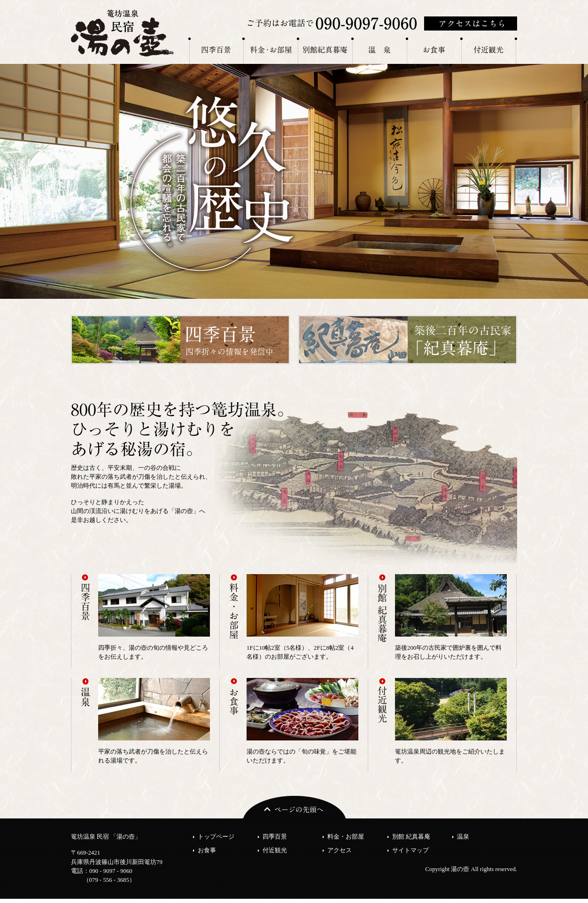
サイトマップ (410, 850)
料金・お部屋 (346, 837)
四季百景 (275, 837)
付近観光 (275, 850)
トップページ (216, 837)
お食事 (207, 850)
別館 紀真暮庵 (411, 837)
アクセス (340, 850)
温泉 (463, 837)
